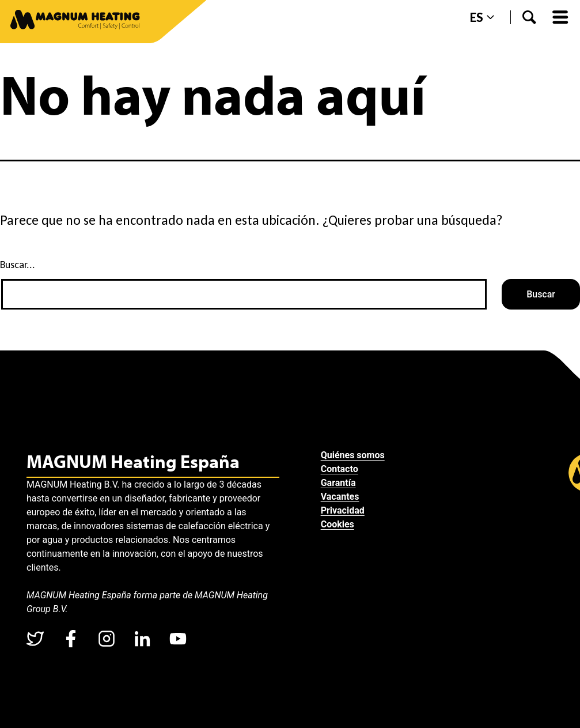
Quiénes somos (353, 455)
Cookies (338, 524)
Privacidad (343, 510)
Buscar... (18, 265)
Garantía (338, 483)
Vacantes (340, 497)
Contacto (340, 469)
